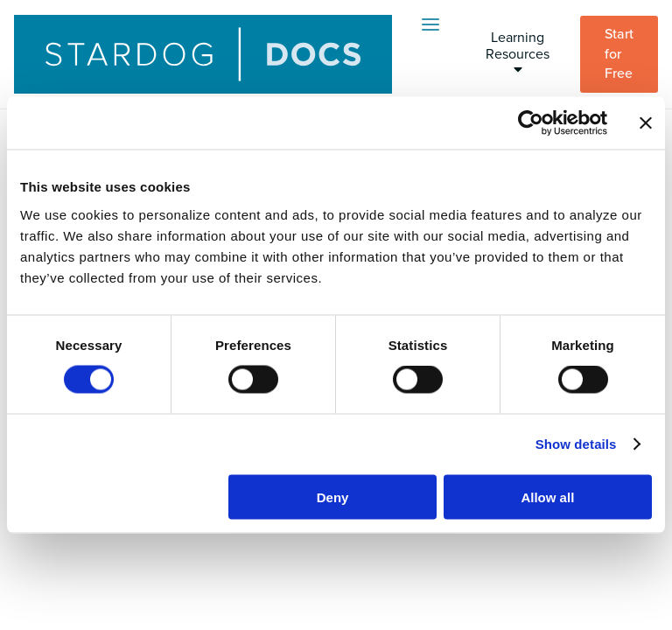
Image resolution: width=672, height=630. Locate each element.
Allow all (547, 497)
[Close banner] (646, 123)
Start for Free (619, 54)
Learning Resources (518, 52)
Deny (333, 497)
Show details (576, 444)
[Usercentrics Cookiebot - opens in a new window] (531, 123)
